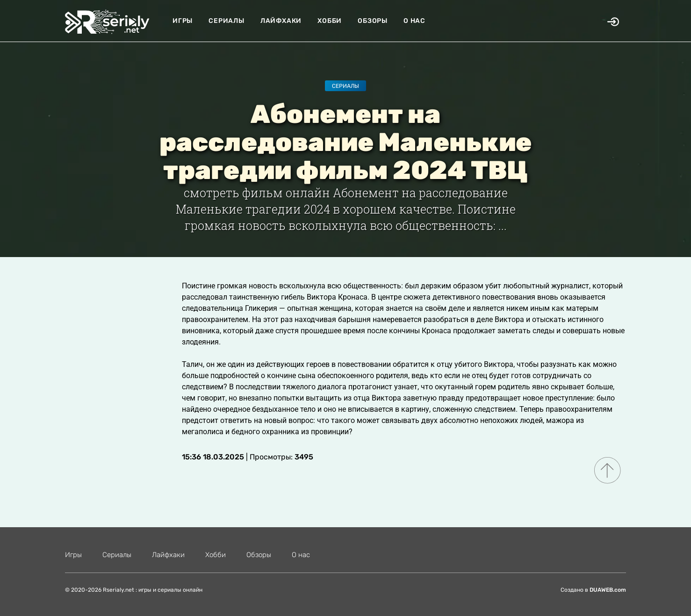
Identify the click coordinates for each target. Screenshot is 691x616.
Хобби (330, 21)
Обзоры (373, 21)
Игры (183, 21)
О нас (414, 21)
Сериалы (227, 21)
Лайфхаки (281, 21)
